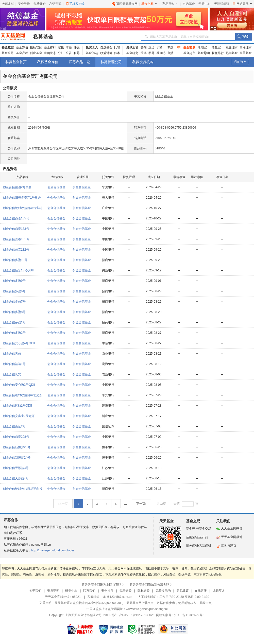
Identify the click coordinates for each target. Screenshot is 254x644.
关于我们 (35, 591)
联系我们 (89, 591)
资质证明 (53, 591)
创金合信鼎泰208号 (16, 437)
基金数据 (8, 47)
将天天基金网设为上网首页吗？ (103, 585)
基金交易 (149, 4)
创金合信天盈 (12, 354)
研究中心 (71, 591)
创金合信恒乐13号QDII (18, 270)
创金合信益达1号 (14, 364)
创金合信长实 (12, 374)
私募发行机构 (143, 62)
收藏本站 (8, 4)
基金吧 (161, 53)
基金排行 (50, 47)
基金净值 (22, 47)
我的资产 (240, 62)
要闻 (144, 47)
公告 (69, 53)
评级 (77, 47)
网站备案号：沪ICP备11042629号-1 (180, 615)
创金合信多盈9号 (14, 281)
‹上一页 (63, 504)
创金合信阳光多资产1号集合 (22, 198)
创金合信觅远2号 (14, 426)
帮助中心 (205, 4)
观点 (151, 47)
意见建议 (183, 591)
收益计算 (106, 53)
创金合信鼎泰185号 (16, 218)
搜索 (243, 37)
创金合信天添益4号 (16, 478)
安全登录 (24, 4)
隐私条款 (144, 591)
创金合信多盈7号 (14, 302)
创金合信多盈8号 (14, 312)
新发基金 (36, 53)
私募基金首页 (16, 62)
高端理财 (246, 47)
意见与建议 (226, 546)
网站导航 (242, 4)
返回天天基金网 (125, 4)
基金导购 (204, 53)
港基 (69, 47)
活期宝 (202, 47)
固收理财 (192, 546)
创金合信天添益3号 (16, 468)
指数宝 (216, 47)
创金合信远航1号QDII (17, 406)
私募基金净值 (48, 62)
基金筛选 (92, 53)
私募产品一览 (79, 62)
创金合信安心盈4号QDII (19, 343)
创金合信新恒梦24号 (17, 458)
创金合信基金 (56, 187)
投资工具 (92, 47)
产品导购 (170, 4)
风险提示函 (163, 591)
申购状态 (50, 53)
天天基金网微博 (229, 537)
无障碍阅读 (222, 4)
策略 (144, 53)
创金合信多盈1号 (14, 322)
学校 (159, 47)
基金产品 (202, 537)
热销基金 (232, 53)
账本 (117, 53)
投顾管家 (36, 47)
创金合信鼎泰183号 (16, 229)
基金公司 (8, 53)
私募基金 (43, 37)
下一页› (141, 504)
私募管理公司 (111, 62)
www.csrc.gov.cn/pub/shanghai (147, 609)
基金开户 (192, 529)
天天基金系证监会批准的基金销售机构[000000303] (89, 603)
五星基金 (246, 53)
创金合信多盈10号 (15, 260)
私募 (77, 53)
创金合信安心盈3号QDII (19, 385)
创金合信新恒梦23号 (17, 447)
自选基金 (189, 4)
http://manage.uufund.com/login (53, 550)
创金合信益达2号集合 (17, 187)
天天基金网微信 (232, 528)
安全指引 (107, 591)
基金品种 (22, 53)
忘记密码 (55, 4)
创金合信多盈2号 (14, 333)
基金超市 (189, 53)
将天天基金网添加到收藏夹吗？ (151, 585)
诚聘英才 (219, 591)
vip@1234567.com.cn (117, 597)
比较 (117, 47)
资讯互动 (132, 47)
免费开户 (40, 4)
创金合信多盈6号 (14, 291)
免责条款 (126, 591)
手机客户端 (77, 4)
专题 (170, 47)
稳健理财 (232, 47)
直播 (170, 53)
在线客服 (201, 591)
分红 (61, 53)
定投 (61, 47)
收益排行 (218, 53)
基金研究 (132, 53)
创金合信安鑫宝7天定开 (19, 416)
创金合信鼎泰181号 (16, 239)
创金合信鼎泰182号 (16, 250)
